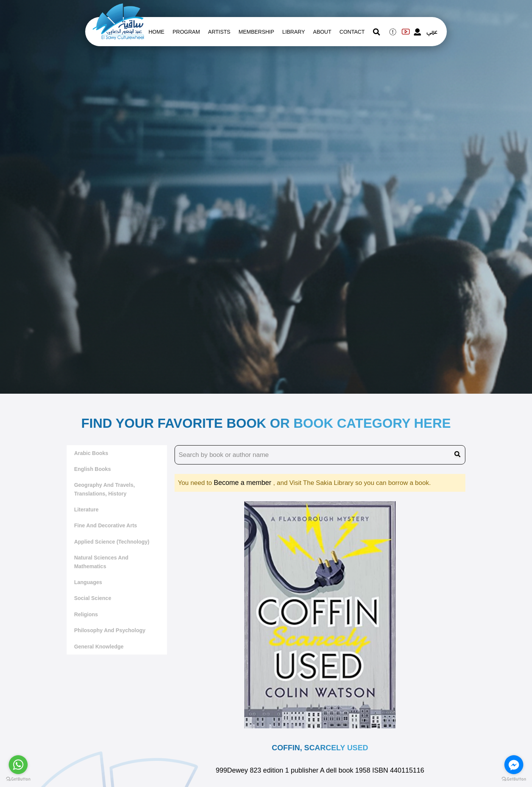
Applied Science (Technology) (112, 542)
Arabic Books (91, 453)
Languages (88, 582)
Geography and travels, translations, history (105, 489)
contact (352, 32)
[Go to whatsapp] (18, 765)
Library (294, 32)
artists (219, 32)
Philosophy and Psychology (110, 630)
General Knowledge (99, 647)
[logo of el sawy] (118, 8)
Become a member (243, 483)
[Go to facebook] (514, 765)
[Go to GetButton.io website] (18, 779)
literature (87, 510)
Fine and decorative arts (106, 525)
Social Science (93, 598)
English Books (93, 469)
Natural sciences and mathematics (101, 562)
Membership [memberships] (256, 32)
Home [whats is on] (156, 32)
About (322, 32)
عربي (432, 32)
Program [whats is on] (186, 32)
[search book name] (320, 455)
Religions (86, 614)
